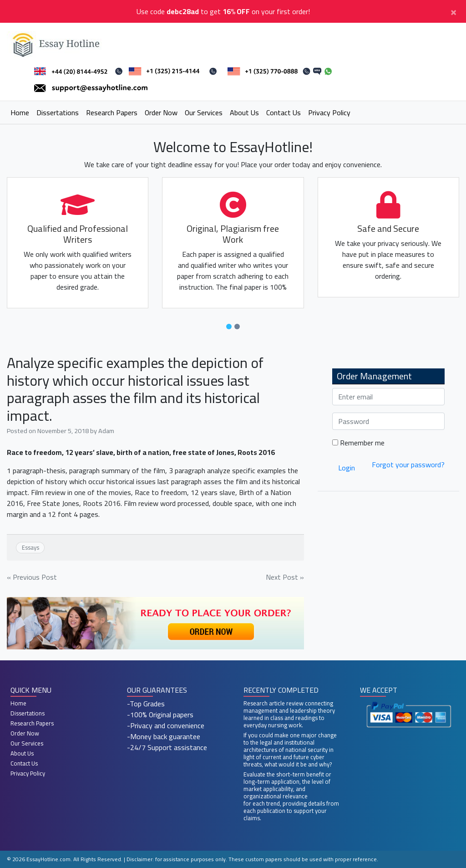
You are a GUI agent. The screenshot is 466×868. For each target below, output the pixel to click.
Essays (30, 547)
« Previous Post (32, 577)
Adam (106, 431)
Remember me (358, 443)
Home (20, 112)
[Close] (453, 11)
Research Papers (112, 112)
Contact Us (284, 112)
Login (347, 468)
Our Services (204, 112)
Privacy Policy (329, 112)
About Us (244, 112)
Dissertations (58, 112)
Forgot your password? (408, 465)
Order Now (161, 112)
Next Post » (285, 577)
